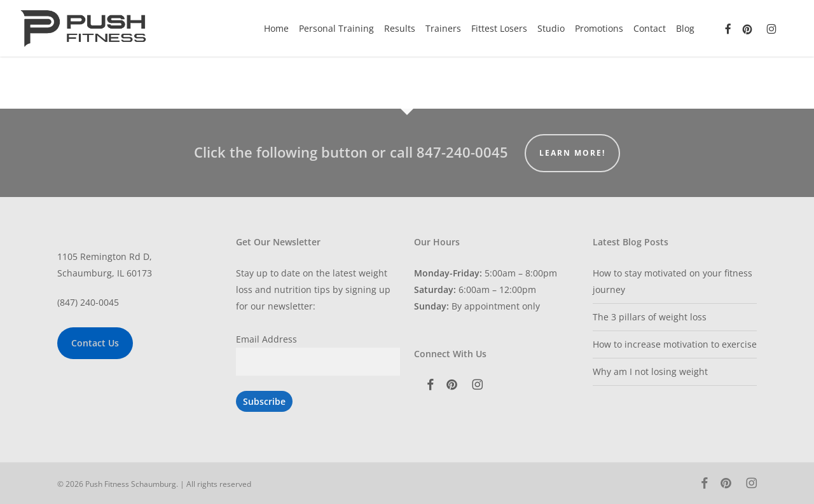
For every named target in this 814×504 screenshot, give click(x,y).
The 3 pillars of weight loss (650, 317)
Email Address (266, 339)
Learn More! (572, 153)
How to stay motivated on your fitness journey (673, 281)
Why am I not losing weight (650, 371)
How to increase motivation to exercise (675, 344)
